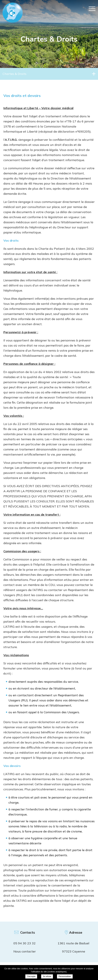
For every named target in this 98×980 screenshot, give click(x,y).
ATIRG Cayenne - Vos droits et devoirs (13, 13)
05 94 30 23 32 (24, 943)
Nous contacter (25, 951)
